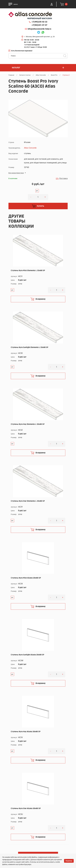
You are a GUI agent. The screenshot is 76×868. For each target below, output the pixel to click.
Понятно (69, 861)
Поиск (65, 56)
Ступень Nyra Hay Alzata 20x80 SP (26, 732)
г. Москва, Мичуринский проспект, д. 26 (40, 37)
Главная (11, 75)
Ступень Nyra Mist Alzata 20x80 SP (26, 578)
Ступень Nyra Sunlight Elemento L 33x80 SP (29, 347)
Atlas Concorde (41, 75)
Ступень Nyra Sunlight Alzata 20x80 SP (27, 655)
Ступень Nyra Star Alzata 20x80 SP (26, 808)
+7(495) (39, 22)
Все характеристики (16, 173)
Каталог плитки (25, 75)
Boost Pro (54, 75)
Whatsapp (43, 33)
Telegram (39, 33)
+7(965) (39, 25)
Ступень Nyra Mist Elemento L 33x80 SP (28, 270)
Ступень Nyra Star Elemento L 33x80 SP (28, 501)
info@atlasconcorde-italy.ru (39, 29)
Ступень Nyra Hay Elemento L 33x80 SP (28, 424)
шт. (37, 191)
